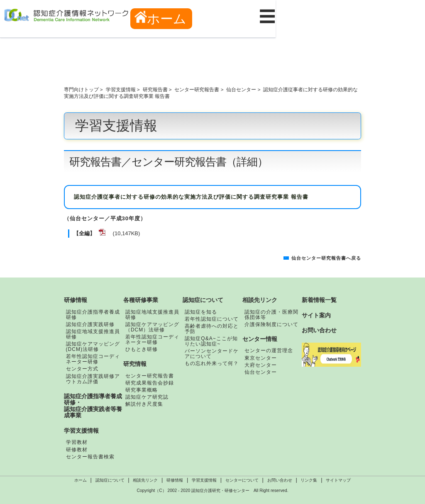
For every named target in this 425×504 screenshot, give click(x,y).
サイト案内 (316, 315)
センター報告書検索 (90, 457)
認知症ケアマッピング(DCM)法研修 (93, 347)
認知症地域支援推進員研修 (93, 334)
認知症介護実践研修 (90, 324)
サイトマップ (338, 480)
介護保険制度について (271, 324)
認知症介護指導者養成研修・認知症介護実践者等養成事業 (93, 406)
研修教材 (77, 450)
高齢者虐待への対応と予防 (212, 329)
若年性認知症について (212, 319)
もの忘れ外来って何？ (212, 363)
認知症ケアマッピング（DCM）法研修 (152, 327)
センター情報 (260, 339)
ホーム (161, 18)
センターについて (242, 480)
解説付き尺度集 (144, 404)
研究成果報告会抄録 (150, 383)
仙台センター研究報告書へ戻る (326, 258)
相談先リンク (260, 300)
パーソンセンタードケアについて (212, 354)
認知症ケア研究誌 (147, 397)
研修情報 (76, 300)
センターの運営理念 (269, 351)
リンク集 (309, 480)
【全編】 (84, 233)
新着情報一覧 (319, 300)
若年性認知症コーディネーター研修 (93, 359)
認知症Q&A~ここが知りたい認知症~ (211, 341)
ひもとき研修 (142, 349)
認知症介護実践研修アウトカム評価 (93, 379)
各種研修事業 (141, 300)
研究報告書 (155, 89)
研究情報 (135, 364)
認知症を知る (201, 312)
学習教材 (77, 442)
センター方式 (82, 369)
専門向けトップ (81, 89)
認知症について (203, 300)
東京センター (261, 358)
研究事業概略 (142, 390)
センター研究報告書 (197, 89)
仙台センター (241, 89)
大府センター (261, 365)
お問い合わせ (319, 330)
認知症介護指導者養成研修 (93, 315)
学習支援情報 (121, 89)
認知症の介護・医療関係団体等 (271, 315)
